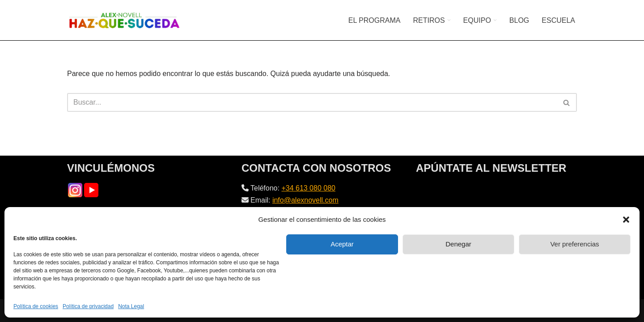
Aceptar (342, 244)
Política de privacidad (88, 306)
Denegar (458, 244)
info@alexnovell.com (305, 200)
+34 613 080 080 (308, 188)
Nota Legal (131, 306)
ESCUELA (558, 20)
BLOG (519, 20)
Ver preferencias (574, 244)
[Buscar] (312, 102)
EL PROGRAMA (375, 20)
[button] (626, 220)
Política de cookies (36, 306)
